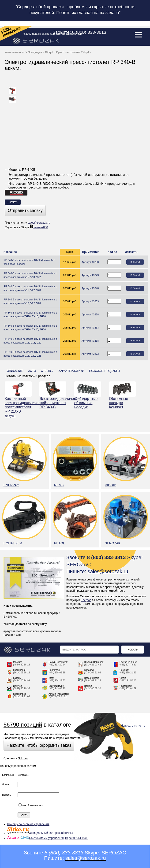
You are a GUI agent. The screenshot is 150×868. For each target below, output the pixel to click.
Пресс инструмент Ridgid (73, 52)
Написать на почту (133, 726)
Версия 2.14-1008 (77, 838)
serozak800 (39, 227)
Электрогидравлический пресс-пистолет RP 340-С (53, 403)
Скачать (13, 202)
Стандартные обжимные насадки (86, 403)
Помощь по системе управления (28, 824)
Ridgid (49, 52)
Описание (15, 371)
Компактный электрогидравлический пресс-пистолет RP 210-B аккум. (18, 407)
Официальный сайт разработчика (40, 833)
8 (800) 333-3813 (89, 32)
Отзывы (47, 371)
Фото (32, 371)
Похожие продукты (104, 371)
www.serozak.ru (15, 52)
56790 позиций (23, 725)
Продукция (35, 52)
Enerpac (86, 600)
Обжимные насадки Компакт (118, 403)
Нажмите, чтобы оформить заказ (39, 745)
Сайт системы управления (35, 838)
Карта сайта (109, 726)
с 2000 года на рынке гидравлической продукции (53, 34)
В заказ (135, 262)
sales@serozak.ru (39, 223)
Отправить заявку (25, 211)
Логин (6, 784)
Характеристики (71, 371)
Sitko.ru (23, 758)
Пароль (6, 795)
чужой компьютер (31, 805)
